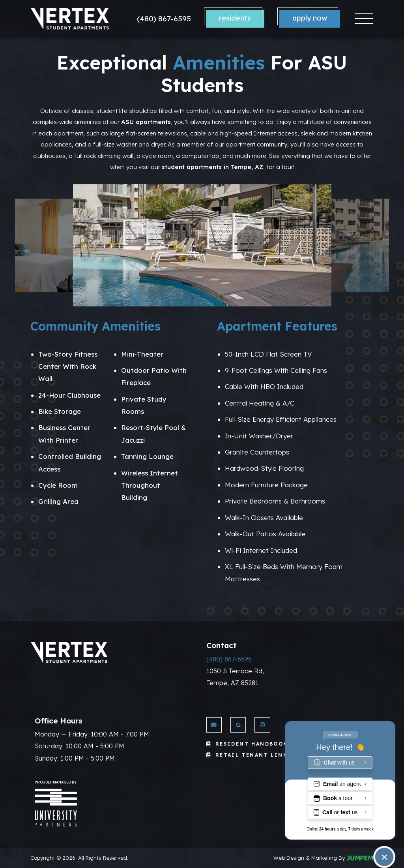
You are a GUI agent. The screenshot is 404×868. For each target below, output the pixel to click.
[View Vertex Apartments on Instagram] (262, 725)
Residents (235, 18)
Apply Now (310, 18)
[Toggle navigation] (364, 19)
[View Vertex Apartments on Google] (238, 725)
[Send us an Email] (214, 725)
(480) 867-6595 (164, 19)
